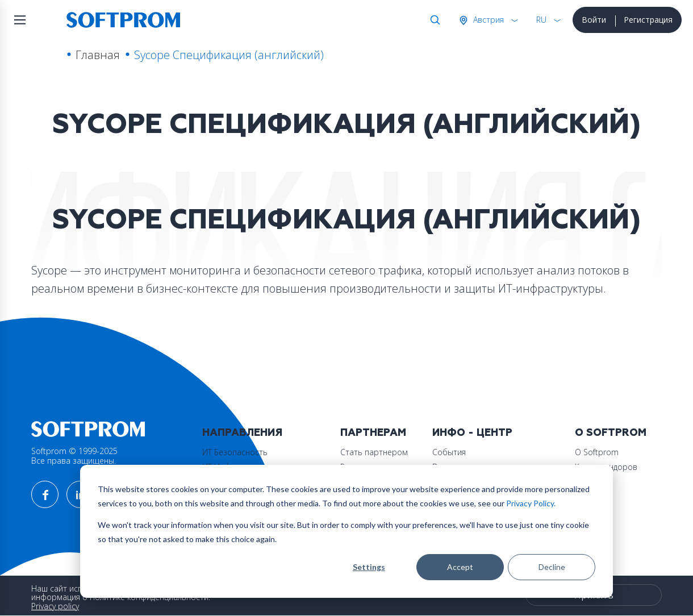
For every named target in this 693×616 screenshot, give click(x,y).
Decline (552, 567)
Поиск (433, 20)
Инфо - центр (472, 433)
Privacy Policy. (531, 503)
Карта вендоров (606, 467)
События (449, 452)
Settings (369, 567)
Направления (242, 433)
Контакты (593, 482)
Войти (594, 20)
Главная (98, 55)
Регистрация (648, 20)
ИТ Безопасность (235, 452)
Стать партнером (374, 452)
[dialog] (346, 531)
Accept (460, 567)
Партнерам (373, 433)
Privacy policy (55, 606)
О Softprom (611, 433)
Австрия (487, 20)
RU (541, 20)
